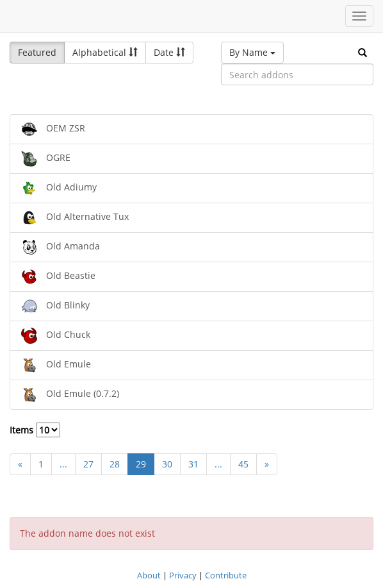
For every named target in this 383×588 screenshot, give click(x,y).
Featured (37, 52)
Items (35, 430)
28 (115, 464)
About (149, 575)
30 (167, 464)
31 (193, 464)
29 (141, 464)
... (63, 464)
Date (169, 52)
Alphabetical (105, 52)
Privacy (183, 575)
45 (243, 464)
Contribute (226, 575)
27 (88, 464)
